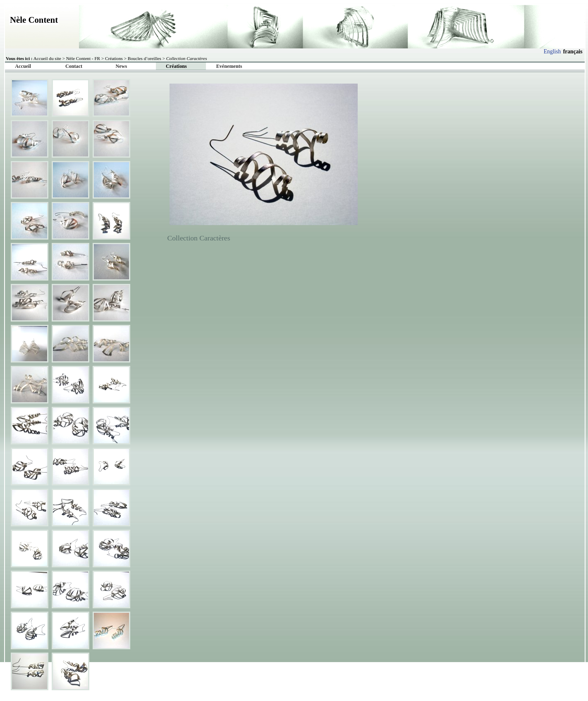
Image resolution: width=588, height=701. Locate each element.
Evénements (229, 66)
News (122, 66)
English (552, 52)
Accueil (23, 66)
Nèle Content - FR (83, 58)
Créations (114, 58)
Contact (74, 66)
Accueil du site (47, 58)
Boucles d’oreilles (145, 58)
